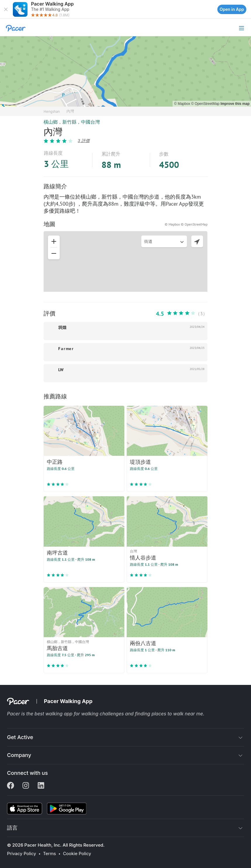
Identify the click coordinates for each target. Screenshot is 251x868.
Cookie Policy (77, 854)
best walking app (54, 714)
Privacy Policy (22, 854)
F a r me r (66, 349)
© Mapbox (183, 104)
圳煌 (62, 328)
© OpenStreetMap (206, 104)
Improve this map (235, 104)
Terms (49, 854)
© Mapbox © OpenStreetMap (186, 224)
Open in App (232, 9)
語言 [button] (12, 828)
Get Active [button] (20, 737)
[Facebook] (11, 786)
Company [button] (19, 755)
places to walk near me (177, 714)
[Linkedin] (41, 786)
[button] (6, 9)
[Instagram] (26, 786)
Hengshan (52, 111)
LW (61, 370)
